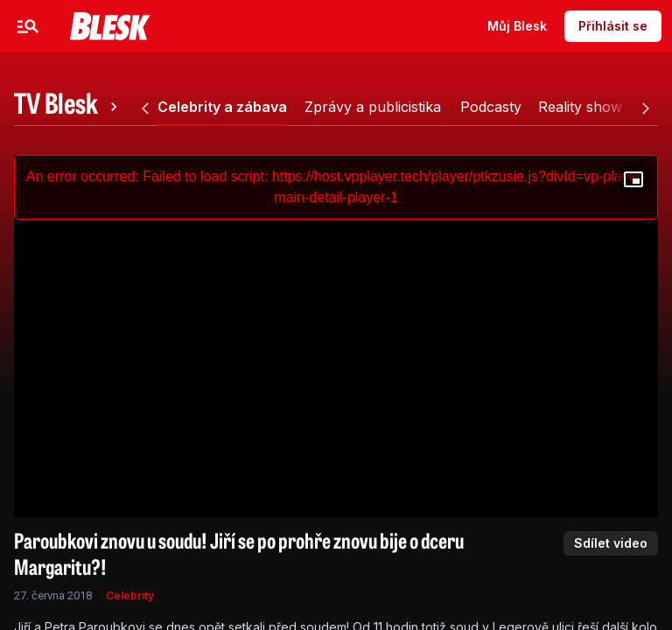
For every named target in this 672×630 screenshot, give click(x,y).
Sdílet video (611, 543)
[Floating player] (633, 179)
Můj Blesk (517, 26)
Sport (264, 26)
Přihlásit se (613, 26)
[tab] (68, 107)
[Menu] (28, 26)
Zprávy (194, 26)
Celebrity (112, 26)
